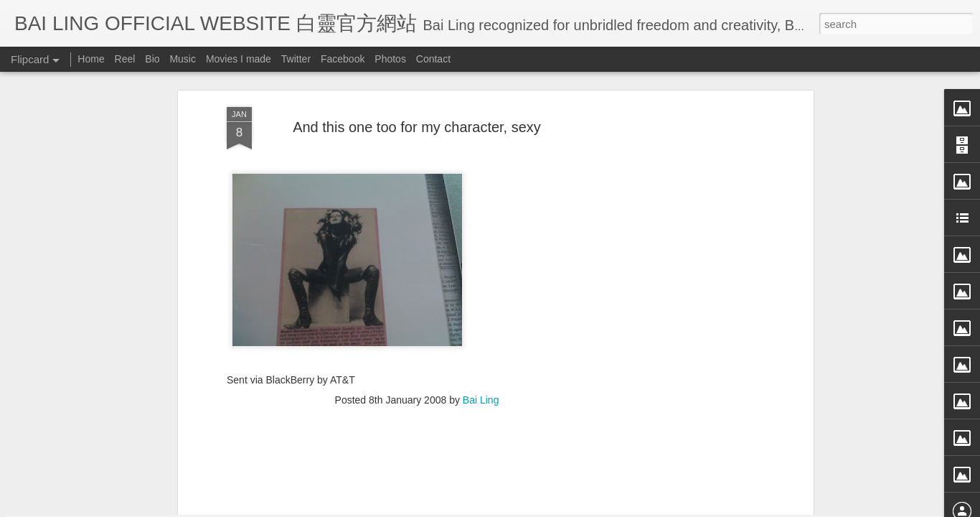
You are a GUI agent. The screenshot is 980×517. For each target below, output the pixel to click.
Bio (152, 59)
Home (91, 59)
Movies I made (239, 59)
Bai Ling (481, 241)
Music (183, 59)
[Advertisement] (417, 334)
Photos (390, 59)
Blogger (579, 508)
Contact (433, 59)
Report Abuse (621, 508)
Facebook (343, 59)
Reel (125, 59)
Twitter (296, 59)
